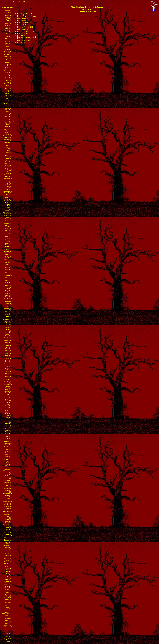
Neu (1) (8, 380)
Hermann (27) (8, 209)
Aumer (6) (8, 17)
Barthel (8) (8, 24)
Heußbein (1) (8, 214)
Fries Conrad (21, 24)
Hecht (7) (8, 199)
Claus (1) (8, 76)
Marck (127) (8, 337)
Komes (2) (8, 274)
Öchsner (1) (8, 641)
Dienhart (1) (8, 94)
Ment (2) (8, 349)
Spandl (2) (8, 534)
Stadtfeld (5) (8, 544)
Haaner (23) (8, 188)
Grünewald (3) (8, 178)
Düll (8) (8, 100)
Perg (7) (8, 419)
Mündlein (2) (8, 373)
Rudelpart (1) (8, 461)
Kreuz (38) (8, 287)
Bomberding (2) (8, 40)
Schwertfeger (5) (8, 513)
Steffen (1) (8, 549)
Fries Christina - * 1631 (25, 22)
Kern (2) (8, 253)
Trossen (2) (8, 575)
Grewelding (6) (8, 170)
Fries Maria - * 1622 (24, 35)
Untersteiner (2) (8, 585)
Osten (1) (8, 398)
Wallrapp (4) (8, 598)
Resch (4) (8, 453)
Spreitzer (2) (8, 541)
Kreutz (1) (8, 285)
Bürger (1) (8, 64)
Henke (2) (8, 206)
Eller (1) (8, 111)
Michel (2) (8, 359)
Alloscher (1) (8, 12)
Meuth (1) (8, 357)
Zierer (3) (8, 632)
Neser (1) (8, 378)
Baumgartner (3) (8, 27)
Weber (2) (8, 604)
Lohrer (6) (8, 324)
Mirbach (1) (8, 360)
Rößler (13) (8, 464)
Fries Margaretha (23, 33)
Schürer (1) (8, 518)
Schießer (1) (8, 482)
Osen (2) (8, 396)
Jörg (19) (8, 238)
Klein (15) (8, 258)
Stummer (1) (8, 558)
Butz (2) (8, 61)
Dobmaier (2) (8, 95)
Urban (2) (8, 586)
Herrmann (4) (8, 211)
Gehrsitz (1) (8, 152)
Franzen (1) (8, 142)
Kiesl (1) (8, 254)
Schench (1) (8, 476)
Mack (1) (8, 333)
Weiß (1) (8, 611)
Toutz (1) (8, 572)
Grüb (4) (8, 176)
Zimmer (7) (8, 633)
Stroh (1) (8, 557)
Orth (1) (8, 394)
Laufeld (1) (8, 307)
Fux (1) (8, 149)
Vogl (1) (8, 593)
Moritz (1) (8, 365)
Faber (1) (8, 126)
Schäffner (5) (8, 516)
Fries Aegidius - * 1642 (25, 13)
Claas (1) (8, 72)
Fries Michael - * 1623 (25, 39)
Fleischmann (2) (8, 136)
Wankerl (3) (8, 602)
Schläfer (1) (8, 487)
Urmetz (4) (8, 589)
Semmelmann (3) (8, 524)
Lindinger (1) (8, 323)
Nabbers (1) (8, 375)
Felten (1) (8, 131)
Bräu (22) (8, 48)
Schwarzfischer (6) (8, 511)
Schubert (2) (8, 506)
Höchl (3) (8, 232)
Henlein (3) (8, 207)
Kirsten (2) (8, 256)
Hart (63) (8, 198)
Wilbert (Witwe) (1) (8, 614)
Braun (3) (8, 42)
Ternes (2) (8, 565)
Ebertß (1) (8, 105)
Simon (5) (8, 531)
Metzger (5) (8, 355)
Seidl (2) (8, 521)
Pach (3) (8, 407)
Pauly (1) (8, 414)
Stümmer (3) (8, 562)
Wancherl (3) (8, 599)
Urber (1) (8, 588)
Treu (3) (8, 573)
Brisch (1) (8, 46)
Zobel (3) (8, 637)
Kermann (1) (8, 251)
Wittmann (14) (8, 627)
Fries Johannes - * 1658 (25, 28)
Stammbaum (28, 2)
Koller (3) (8, 272)
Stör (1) (8, 560)
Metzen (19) (8, 354)
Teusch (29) (8, 567)
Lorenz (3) (8, 326)
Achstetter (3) (8, 11)
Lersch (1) (8, 316)
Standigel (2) (8, 545)
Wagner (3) (8, 594)
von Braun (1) (8, 640)
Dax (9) (8, 85)
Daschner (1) (8, 84)
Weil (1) (8, 607)
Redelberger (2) (8, 443)
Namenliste (17, 2)
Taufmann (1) (8, 563)
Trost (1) (8, 576)
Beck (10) (8, 30)
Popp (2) (8, 435)
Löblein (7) (8, 331)
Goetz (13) (8, 165)
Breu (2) (8, 45)
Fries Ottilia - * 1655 (24, 41)
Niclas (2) (8, 386)
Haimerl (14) (8, 193)
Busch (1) (8, 59)
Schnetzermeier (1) (8, 502)
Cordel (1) (8, 82)
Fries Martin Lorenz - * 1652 (27, 37)
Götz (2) (8, 185)
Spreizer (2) (8, 542)
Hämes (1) (8, 228)
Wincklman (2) (8, 619)
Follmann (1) (8, 137)
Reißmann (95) (8, 450)
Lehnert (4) (8, 310)
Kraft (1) (8, 280)
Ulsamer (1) (8, 583)
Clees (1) (8, 77)
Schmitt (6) (8, 497)
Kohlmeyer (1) (8, 267)
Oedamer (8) (8, 391)
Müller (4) (8, 370)
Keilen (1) (8, 246)
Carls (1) (8, 68)
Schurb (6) (8, 508)
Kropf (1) (8, 293)
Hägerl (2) (8, 227)
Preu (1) (8, 440)
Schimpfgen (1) (8, 484)
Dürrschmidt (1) (8, 103)
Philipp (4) (8, 425)
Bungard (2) (8, 56)
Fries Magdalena (23, 30)
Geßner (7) (8, 159)
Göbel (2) (8, 181)
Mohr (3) (8, 362)
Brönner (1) (8, 50)
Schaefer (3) (8, 467)
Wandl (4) (8, 601)
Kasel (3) (8, 245)
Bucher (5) (8, 53)
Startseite (6, 2)
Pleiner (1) (8, 432)
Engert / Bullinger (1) (8, 121)
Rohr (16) (8, 456)
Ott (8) (8, 402)
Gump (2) (8, 180)
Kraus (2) (8, 282)
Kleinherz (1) (8, 259)
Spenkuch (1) (8, 537)
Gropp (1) (8, 172)
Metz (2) (8, 352)
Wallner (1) (8, 596)
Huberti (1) (8, 225)
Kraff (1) (8, 279)
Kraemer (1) (8, 277)
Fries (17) (8, 146)
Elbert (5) (8, 110)
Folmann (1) (8, 139)
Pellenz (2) (8, 415)
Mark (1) (8, 339)
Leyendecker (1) (8, 320)
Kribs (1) (8, 290)
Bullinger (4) (8, 55)
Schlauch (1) (8, 485)
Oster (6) (8, 399)
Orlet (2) (8, 393)
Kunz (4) (8, 297)
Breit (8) (8, 43)
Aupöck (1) (8, 19)
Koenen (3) (8, 264)
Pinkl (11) (8, 428)
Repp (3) (8, 451)
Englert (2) (8, 123)
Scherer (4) (8, 479)
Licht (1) (8, 321)
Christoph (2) (8, 71)
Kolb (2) (8, 269)
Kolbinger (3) (8, 271)
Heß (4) (8, 217)
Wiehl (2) (8, 612)
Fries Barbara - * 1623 (25, 19)
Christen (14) (8, 69)
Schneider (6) (8, 500)
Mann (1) (8, 336)
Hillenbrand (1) (8, 219)
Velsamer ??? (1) (8, 591)
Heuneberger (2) (8, 212)
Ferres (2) (8, 133)
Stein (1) (8, 550)
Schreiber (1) (8, 505)
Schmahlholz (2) (8, 490)
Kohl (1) (8, 266)
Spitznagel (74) (8, 539)
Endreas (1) (8, 115)
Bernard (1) (8, 32)
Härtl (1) (8, 230)
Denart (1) (8, 90)
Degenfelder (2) (8, 87)
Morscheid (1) (8, 367)
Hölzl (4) (8, 235)
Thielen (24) (8, 568)
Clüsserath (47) (8, 79)
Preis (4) (8, 438)
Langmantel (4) (8, 305)
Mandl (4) (8, 334)
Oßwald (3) (8, 406)
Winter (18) (8, 622)
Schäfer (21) (8, 515)
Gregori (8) (8, 168)
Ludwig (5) (8, 328)
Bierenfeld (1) (8, 35)
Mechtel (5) (8, 342)
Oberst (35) (8, 389)
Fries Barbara (22, 21)
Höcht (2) (8, 233)
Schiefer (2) (8, 480)
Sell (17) (8, 523)
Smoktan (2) (8, 532)
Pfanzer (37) (8, 420)
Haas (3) (8, 189)
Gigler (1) (8, 160)
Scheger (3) (8, 474)
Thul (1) (8, 570)
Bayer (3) (8, 29)
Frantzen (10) (8, 141)
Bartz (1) (8, 25)
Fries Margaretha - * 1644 (26, 32)
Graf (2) (8, 167)
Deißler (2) (8, 89)
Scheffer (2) (8, 472)
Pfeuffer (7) (8, 424)
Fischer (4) (8, 134)
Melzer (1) (8, 346)
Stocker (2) (8, 554)
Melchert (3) (8, 344)
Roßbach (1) (8, 459)
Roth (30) (8, 458)
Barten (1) (8, 20)
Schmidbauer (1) (8, 493)
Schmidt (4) (8, 495)
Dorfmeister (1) (8, 97)
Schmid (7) (8, 492)
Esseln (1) (8, 124)
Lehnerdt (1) (8, 308)
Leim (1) (8, 311)
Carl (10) (8, 66)
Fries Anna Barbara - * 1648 (26, 17)
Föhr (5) (8, 150)
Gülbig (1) (8, 186)
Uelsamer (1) (8, 581)
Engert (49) (8, 120)
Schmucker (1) (8, 498)
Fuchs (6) (8, 147)
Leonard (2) (8, 315)
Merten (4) (8, 350)
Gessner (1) (8, 157)
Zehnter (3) (8, 628)
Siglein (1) (8, 528)
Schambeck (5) (8, 469)
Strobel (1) (8, 555)
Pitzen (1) (8, 430)
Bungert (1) (8, 58)
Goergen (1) (8, 163)
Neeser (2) (8, 376)
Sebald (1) (8, 519)
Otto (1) (8, 404)
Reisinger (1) (8, 448)
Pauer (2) (8, 411)
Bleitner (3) (8, 37)
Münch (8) (8, 372)
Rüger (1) (8, 466)
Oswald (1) (8, 401)
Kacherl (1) (8, 241)
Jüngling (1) (8, 240)
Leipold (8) (8, 313)
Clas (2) (8, 74)
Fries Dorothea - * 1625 (25, 26)
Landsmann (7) (8, 302)
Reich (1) (8, 445)
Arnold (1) (8, 15)
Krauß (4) (8, 284)
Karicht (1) (8, 243)
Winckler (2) (8, 617)
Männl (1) (8, 368)
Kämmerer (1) (8, 298)
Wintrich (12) (8, 624)
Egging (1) (8, 108)
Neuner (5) (8, 383)
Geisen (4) (8, 154)
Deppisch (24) (8, 92)
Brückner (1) (8, 51)
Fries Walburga (22, 43)
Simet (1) (8, 529)
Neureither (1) (8, 385)
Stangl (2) (8, 547)
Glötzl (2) (8, 162)
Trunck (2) (8, 578)
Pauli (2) (8, 412)
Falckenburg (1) (8, 128)
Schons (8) (8, 503)
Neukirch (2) (8, 381)
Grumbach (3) (8, 175)
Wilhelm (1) (8, 615)
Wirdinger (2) (8, 625)
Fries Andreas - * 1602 (25, 15)
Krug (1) (8, 295)
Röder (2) (8, 463)
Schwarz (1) (8, 510)
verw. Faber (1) (8, 638)
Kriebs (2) (8, 292)
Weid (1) (8, 606)
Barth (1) (8, 22)
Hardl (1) (8, 196)
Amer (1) (8, 14)
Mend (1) (8, 347)
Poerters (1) (8, 433)
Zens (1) (8, 630)
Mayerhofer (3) (8, 341)
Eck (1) (8, 107)
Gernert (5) (8, 155)
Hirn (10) (8, 220)
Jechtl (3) (8, 237)
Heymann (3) (8, 215)
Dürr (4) (8, 102)
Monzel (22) (8, 363)
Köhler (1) (8, 300)
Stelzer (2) (8, 552)
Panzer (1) (8, 409)
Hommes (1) (8, 224)
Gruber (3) (8, 173)
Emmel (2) (8, 113)
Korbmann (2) (8, 276)
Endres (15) (8, 116)
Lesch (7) (8, 318)
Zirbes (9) (8, 635)
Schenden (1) (8, 477)
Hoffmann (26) (8, 222)
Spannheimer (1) (8, 536)
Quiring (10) (8, 441)
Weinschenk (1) (8, 609)
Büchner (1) (8, 63)
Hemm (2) (8, 204)
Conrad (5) (8, 81)
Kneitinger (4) (8, 261)
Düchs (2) (8, 98)
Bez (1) (8, 33)
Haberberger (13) (8, 191)
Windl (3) (8, 620)
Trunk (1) (8, 580)
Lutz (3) (8, 329)
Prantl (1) (8, 437)
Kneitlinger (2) (8, 263)
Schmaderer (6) (8, 489)
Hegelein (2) (8, 201)
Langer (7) (8, 303)
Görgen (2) (8, 183)
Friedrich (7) (8, 144)
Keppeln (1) (8, 250)
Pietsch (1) (8, 427)
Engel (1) (8, 118)
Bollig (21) (8, 38)
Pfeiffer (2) (8, 422)
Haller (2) (8, 194)
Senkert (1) (8, 526)
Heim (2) (8, 202)
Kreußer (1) (8, 289)
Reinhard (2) (8, 446)
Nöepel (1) (8, 388)
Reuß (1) (8, 454)
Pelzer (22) (8, 417)
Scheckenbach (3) (8, 471)
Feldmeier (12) (8, 129)
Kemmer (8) (8, 248)
